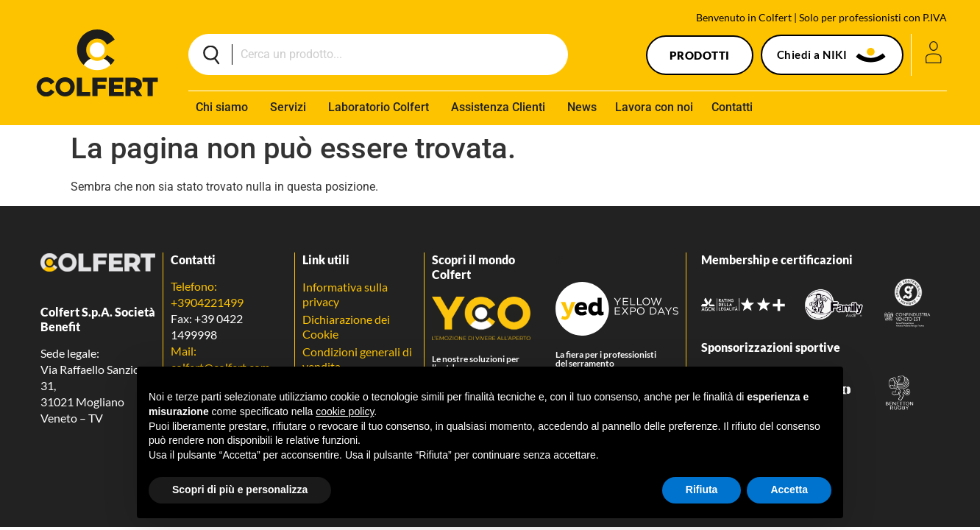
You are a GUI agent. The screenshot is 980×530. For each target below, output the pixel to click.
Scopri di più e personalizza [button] (240, 490)
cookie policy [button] (345, 411)
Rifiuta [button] (702, 490)
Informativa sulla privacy (345, 294)
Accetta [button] (789, 490)
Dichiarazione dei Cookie (346, 326)
